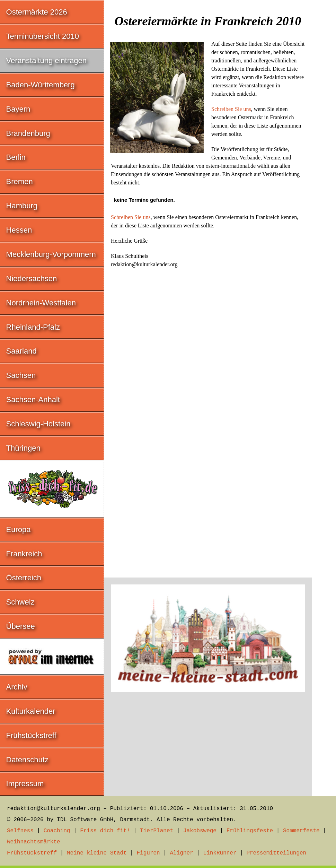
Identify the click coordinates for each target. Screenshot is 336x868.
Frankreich (24, 554)
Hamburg (22, 206)
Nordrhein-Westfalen (41, 303)
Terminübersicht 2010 (43, 36)
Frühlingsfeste (250, 831)
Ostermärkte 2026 (37, 12)
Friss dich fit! (105, 831)
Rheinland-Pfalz (33, 327)
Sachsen (21, 375)
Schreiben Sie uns (231, 109)
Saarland (21, 351)
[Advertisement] (208, 740)
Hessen (19, 230)
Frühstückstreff (31, 735)
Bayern (18, 109)
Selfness (20, 831)
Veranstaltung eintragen (46, 60)
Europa (19, 530)
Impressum (25, 784)
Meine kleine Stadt (97, 853)
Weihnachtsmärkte (34, 842)
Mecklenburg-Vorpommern (51, 254)
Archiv (17, 687)
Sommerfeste (301, 831)
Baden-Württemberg (41, 85)
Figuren (148, 853)
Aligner (182, 853)
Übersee (21, 626)
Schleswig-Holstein (38, 424)
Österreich (24, 578)
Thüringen (23, 448)
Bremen (20, 181)
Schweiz (20, 602)
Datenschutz (27, 760)
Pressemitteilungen (276, 853)
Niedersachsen (32, 279)
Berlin (16, 157)
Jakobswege (200, 831)
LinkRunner (220, 853)
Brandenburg (28, 133)
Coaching (57, 831)
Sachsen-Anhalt (33, 400)
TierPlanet (157, 831)
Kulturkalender (31, 711)
